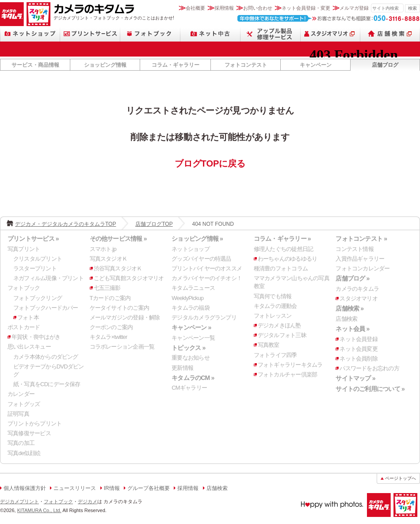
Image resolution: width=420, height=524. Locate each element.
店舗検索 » (349, 308)
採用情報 (224, 8)
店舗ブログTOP (154, 224)
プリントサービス (90, 34)
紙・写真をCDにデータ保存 (47, 384)
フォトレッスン (273, 316)
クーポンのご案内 (111, 327)
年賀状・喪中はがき (36, 337)
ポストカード (24, 327)
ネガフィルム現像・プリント (48, 278)
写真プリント (24, 249)
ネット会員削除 (359, 359)
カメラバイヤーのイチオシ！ (207, 278)
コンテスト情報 (355, 249)
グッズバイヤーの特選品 (201, 259)
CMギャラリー (189, 388)
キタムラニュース (193, 288)
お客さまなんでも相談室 (329, 18)
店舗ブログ (385, 65)
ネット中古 (210, 34)
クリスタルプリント (38, 259)
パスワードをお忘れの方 (369, 368)
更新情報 (182, 368)
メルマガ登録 (354, 8)
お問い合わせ (258, 8)
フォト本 (28, 317)
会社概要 (195, 8)
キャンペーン (316, 65)
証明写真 (18, 414)
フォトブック (150, 34)
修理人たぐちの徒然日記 (283, 249)
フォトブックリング (38, 298)
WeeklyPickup (187, 298)
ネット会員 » (352, 329)
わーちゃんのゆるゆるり (287, 259)
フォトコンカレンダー (363, 268)
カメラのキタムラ (12, 14)
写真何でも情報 (273, 296)
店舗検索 (390, 34)
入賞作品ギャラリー (360, 259)
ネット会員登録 (359, 339)
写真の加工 (21, 443)
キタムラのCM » (193, 378)
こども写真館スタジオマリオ (129, 278)
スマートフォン (271, 34)
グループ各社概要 (149, 488)
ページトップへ (401, 478)
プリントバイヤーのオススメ (207, 268)
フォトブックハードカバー (46, 308)
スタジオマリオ (38, 14)
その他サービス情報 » (118, 239)
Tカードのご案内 (110, 298)
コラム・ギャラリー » (282, 239)
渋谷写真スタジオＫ (118, 268)
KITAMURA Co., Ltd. (39, 510)
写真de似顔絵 (24, 453)
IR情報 (112, 488)
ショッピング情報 (105, 65)
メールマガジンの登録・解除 (125, 317)
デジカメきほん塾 (279, 325)
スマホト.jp (103, 249)
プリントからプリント (34, 423)
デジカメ (88, 501)
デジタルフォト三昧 (282, 335)
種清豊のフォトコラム (281, 268)
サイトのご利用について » (370, 389)
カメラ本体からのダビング (46, 357)
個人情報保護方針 (25, 488)
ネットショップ (30, 34)
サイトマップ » (355, 378)
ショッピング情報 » (197, 239)
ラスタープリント (35, 268)
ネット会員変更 (359, 349)
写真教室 (269, 345)
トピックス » (188, 348)
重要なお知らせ (191, 358)
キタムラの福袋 (191, 308)
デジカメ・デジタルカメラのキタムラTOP (65, 224)
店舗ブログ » (352, 278)
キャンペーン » (191, 327)
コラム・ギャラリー (176, 65)
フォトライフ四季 (275, 355)
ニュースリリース (75, 488)
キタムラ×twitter (109, 337)
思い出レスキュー (29, 347)
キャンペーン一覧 (193, 338)
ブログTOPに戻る (210, 163)
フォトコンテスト (246, 65)
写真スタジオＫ (109, 259)
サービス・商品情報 (35, 65)
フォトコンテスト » (361, 239)
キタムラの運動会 (275, 306)
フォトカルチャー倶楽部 (287, 374)
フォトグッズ (24, 404)
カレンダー (21, 394)
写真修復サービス (29, 433)
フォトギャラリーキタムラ (290, 365)
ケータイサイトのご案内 (119, 308)
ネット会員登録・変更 (306, 8)
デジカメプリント (19, 501)
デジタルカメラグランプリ (204, 317)
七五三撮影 (107, 288)
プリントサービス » (33, 239)
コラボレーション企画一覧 (122, 347)
